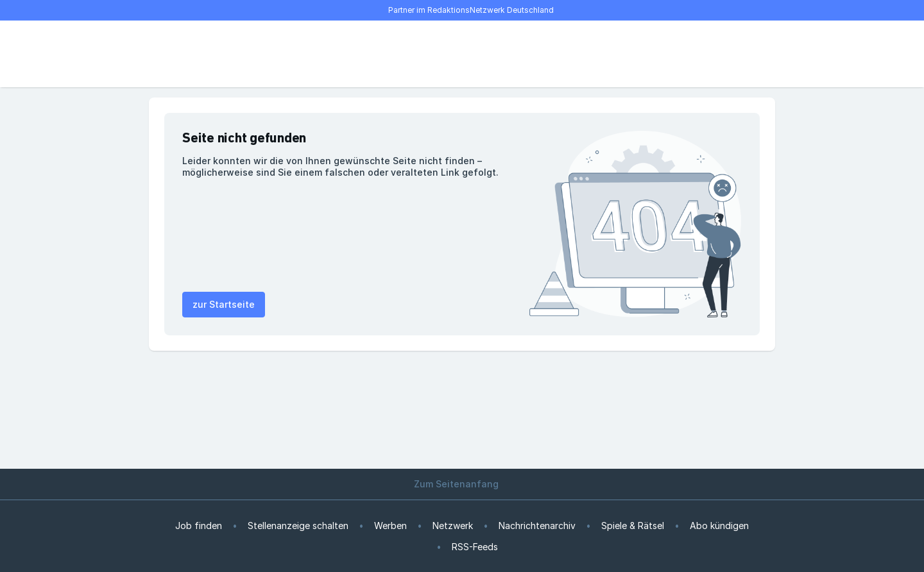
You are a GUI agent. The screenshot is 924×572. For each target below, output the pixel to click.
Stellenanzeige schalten (298, 526)
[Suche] (200, 54)
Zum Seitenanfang (462, 484)
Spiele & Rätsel (633, 526)
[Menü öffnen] (172, 54)
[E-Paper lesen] (724, 54)
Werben (390, 526)
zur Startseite (224, 304)
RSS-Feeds (475, 547)
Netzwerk (453, 526)
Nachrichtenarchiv (537, 526)
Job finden (199, 526)
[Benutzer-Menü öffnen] (752, 54)
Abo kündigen (719, 526)
